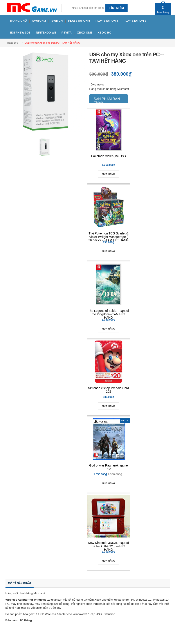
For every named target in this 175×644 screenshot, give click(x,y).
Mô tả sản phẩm (20, 583)
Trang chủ (13, 43)
